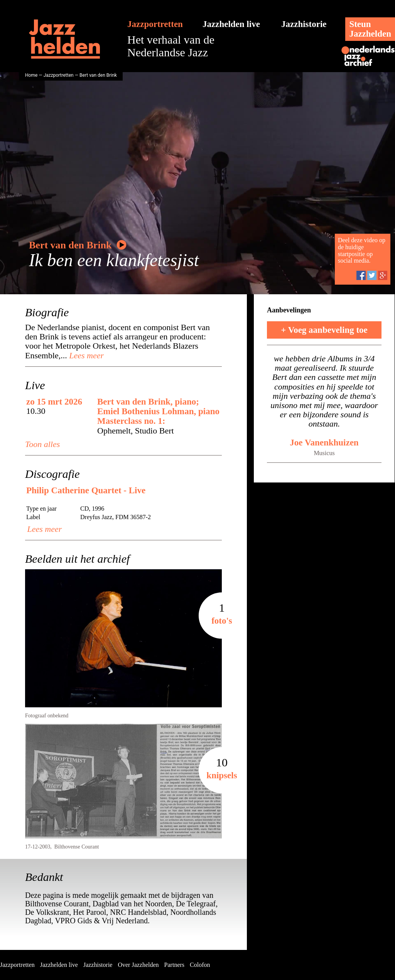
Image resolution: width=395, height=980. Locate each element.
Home (31, 75)
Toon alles (42, 444)
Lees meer (85, 355)
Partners (174, 965)
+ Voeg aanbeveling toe (324, 330)
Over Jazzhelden (138, 965)
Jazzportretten (155, 24)
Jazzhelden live (231, 24)
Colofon (200, 965)
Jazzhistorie (304, 24)
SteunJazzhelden (370, 29)
